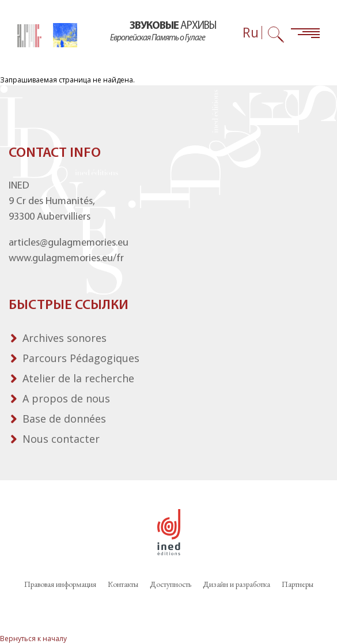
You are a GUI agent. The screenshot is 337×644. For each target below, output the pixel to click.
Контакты (123, 584)
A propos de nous (66, 398)
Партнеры (298, 584)
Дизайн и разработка (236, 584)
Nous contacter (61, 439)
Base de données (64, 419)
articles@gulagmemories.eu (69, 243)
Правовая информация (60, 584)
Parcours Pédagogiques (81, 358)
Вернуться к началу (33, 639)
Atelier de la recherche (78, 378)
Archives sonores (65, 338)
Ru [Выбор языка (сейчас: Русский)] (251, 33)
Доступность (171, 584)
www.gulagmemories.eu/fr (66, 259)
